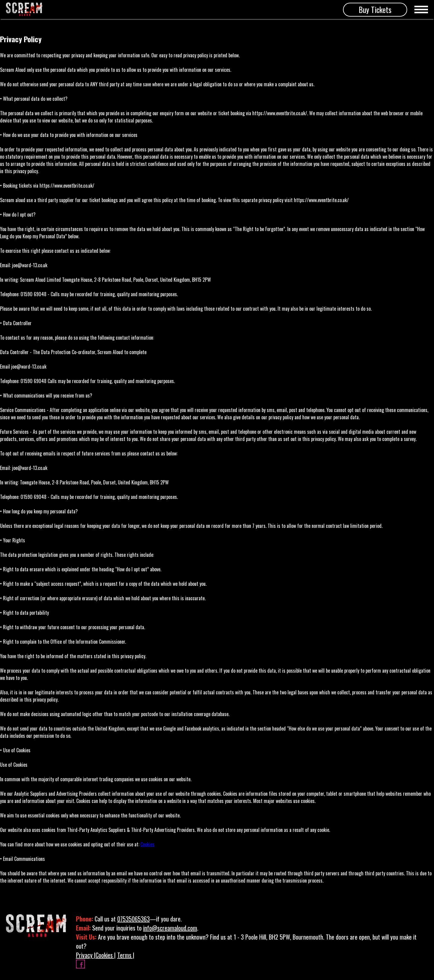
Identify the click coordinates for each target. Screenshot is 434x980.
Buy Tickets (375, 10)
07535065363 (134, 919)
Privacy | (86, 955)
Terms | (126, 955)
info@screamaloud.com (170, 928)
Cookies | (106, 955)
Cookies (148, 844)
